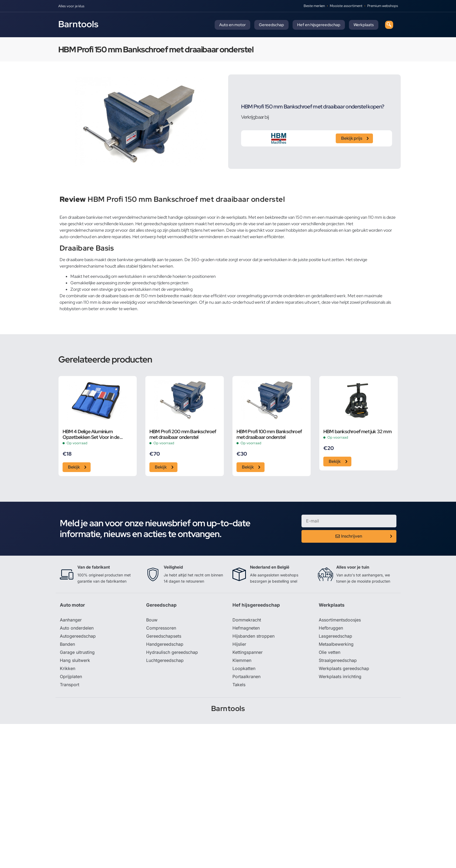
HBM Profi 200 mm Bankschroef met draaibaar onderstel (183, 434)
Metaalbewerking (336, 644)
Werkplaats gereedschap (344, 668)
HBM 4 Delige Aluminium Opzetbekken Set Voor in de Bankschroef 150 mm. (91, 434)
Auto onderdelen (77, 628)
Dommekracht (247, 620)
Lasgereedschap (335, 636)
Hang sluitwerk (75, 660)
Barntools (78, 24)
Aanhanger (71, 620)
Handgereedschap (165, 644)
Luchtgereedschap (165, 660)
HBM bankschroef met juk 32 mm (357, 431)
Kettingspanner (248, 652)
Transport (70, 685)
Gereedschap (271, 25)
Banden (67, 644)
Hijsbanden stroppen (253, 636)
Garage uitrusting (77, 652)
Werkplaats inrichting (340, 676)
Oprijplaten (71, 676)
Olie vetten (330, 652)
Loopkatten (244, 668)
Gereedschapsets (164, 636)
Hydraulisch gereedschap (172, 652)
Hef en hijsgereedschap (319, 25)
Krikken (68, 668)
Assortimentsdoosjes (340, 620)
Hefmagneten (246, 628)
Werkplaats (364, 25)
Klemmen (242, 660)
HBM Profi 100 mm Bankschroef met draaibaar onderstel (269, 434)
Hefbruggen (331, 628)
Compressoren (161, 628)
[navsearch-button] (389, 25)
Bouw (152, 620)
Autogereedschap (78, 636)
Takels (239, 685)
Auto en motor (232, 25)
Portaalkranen (246, 676)
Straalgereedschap (338, 660)
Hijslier (239, 644)
